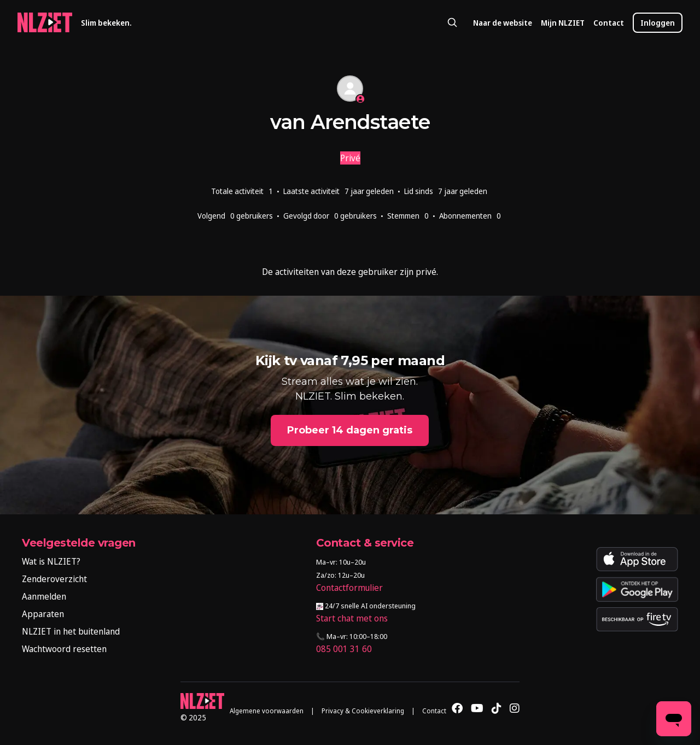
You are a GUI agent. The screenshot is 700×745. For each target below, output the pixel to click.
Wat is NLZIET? (51, 561)
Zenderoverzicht (54, 579)
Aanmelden (44, 596)
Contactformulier (349, 588)
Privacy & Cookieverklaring (363, 711)
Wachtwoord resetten (64, 649)
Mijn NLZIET (563, 23)
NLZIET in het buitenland (71, 631)
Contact (609, 23)
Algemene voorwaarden (267, 711)
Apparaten (43, 614)
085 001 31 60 (344, 649)
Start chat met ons (352, 618)
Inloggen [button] (658, 23)
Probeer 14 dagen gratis (350, 430)
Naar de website (503, 23)
